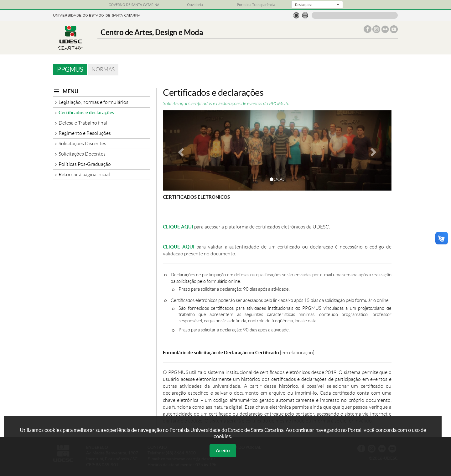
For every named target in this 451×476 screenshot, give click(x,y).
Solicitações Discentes (82, 143)
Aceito (223, 450)
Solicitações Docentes (82, 154)
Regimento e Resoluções (85, 133)
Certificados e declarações (86, 113)
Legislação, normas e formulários (93, 102)
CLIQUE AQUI (178, 227)
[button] (180, 150)
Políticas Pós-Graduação (85, 164)
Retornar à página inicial (84, 174)
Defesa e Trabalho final (83, 123)
